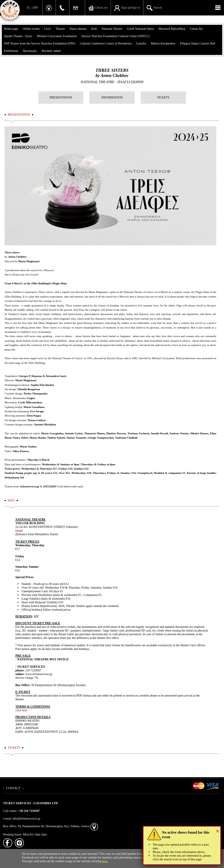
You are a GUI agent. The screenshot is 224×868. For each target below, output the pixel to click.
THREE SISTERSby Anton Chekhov (112, 73)
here (105, 861)
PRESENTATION (61, 97)
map (19, 530)
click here (21, 710)
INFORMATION (112, 97)
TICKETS (163, 97)
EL (29, 8)
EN (35, 8)
